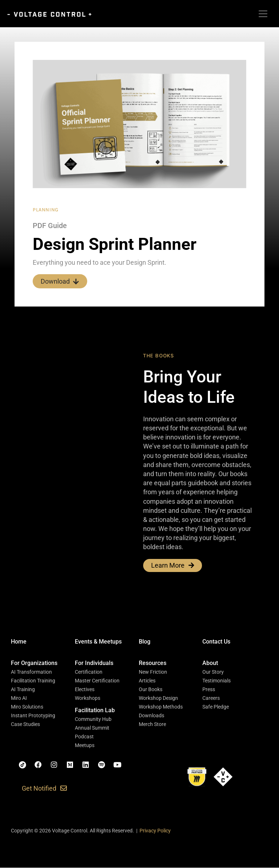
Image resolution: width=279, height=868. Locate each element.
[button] (34, 664)
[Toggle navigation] (263, 14)
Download (60, 281)
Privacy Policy (155, 831)
